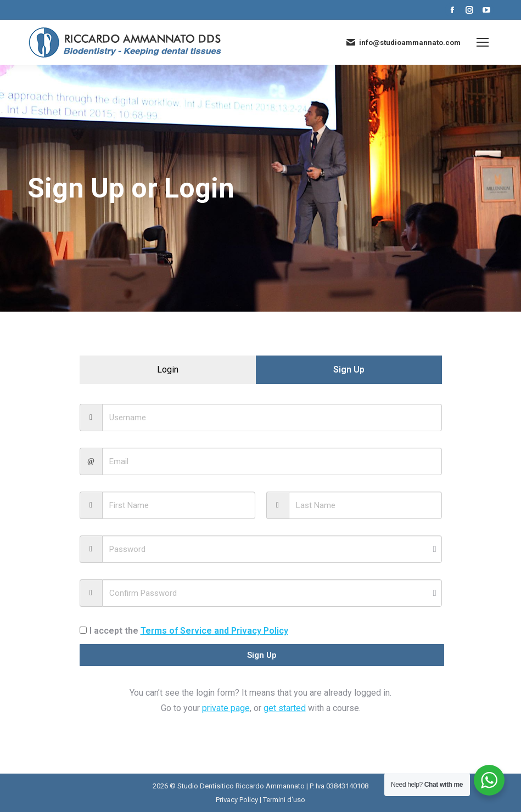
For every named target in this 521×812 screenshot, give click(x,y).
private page (226, 708)
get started (285, 708)
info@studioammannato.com (403, 42)
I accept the (184, 631)
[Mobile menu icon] (483, 42)
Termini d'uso (284, 800)
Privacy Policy (237, 800)
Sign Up (261, 655)
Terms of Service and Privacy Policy (214, 631)
